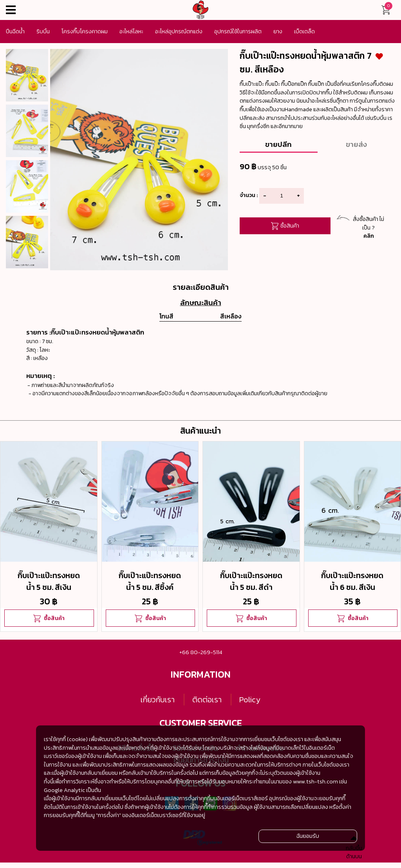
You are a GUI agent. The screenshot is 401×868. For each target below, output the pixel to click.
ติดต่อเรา (207, 700)
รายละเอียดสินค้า (201, 287)
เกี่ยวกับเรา (158, 700)
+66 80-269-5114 (201, 652)
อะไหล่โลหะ (131, 31)
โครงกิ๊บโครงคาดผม (85, 31)
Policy (250, 700)
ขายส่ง (356, 144)
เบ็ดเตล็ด (304, 31)
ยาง (278, 31)
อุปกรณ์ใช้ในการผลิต (238, 31)
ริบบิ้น (43, 31)
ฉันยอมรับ (308, 836)
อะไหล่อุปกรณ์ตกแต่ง (179, 31)
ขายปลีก (278, 144)
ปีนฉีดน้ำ (15, 31)
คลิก (369, 236)
